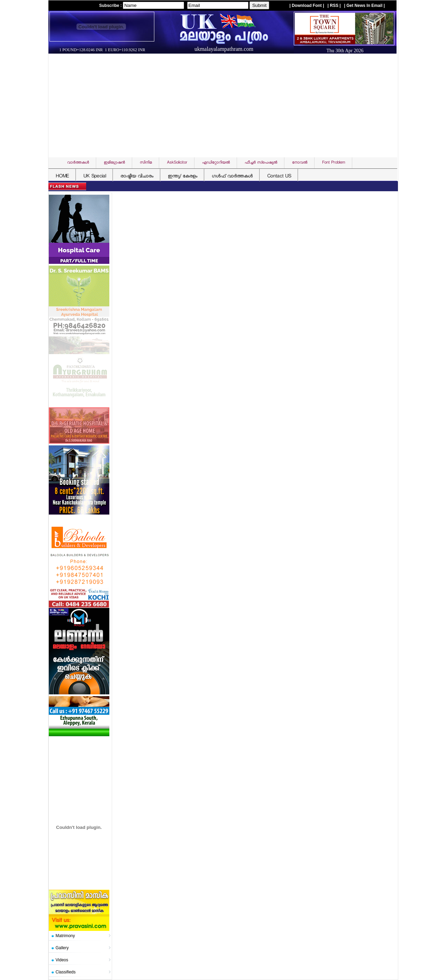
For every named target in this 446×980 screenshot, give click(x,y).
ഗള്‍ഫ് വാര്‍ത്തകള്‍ (232, 177)
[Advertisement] (225, 105)
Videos (62, 960)
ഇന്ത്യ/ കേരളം (183, 177)
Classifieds (66, 972)
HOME (62, 177)
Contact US (279, 177)
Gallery (62, 948)
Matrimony (65, 936)
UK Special (95, 177)
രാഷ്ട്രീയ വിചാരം (137, 177)
